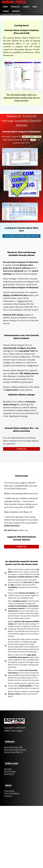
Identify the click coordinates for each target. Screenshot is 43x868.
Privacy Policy (9, 791)
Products (15, 7)
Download (21, 448)
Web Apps (8, 769)
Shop (35, 7)
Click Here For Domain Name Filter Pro (21, 236)
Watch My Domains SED (13, 747)
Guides (6, 11)
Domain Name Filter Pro (13, 752)
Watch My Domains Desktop (15, 749)
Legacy (26, 7)
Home (5, 7)
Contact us (8, 795)
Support (16, 11)
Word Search (9, 774)
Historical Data (10, 771)
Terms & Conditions (12, 793)
